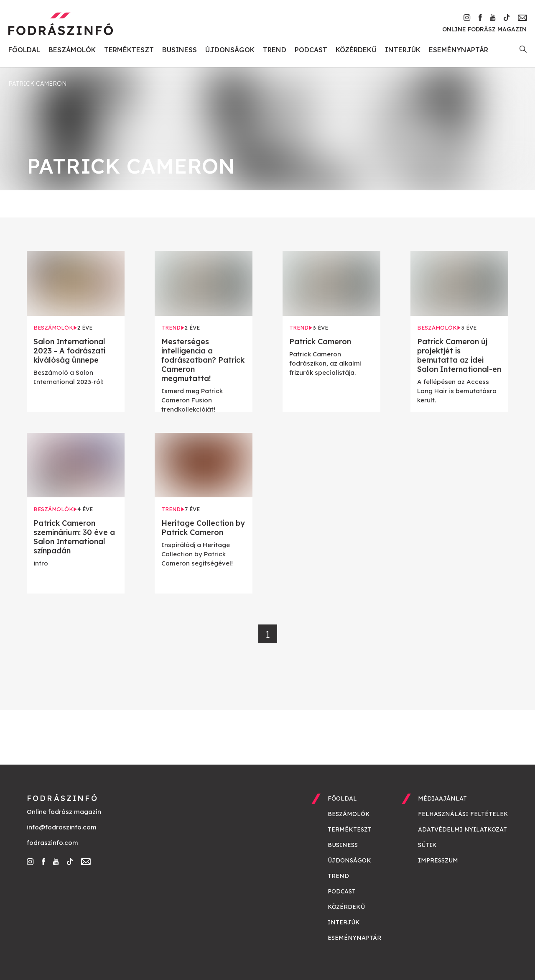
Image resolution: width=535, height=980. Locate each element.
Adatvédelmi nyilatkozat (462, 829)
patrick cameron (37, 84)
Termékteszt (129, 50)
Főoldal (24, 50)
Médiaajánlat (442, 798)
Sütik (427, 845)
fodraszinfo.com (52, 843)
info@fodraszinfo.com (62, 827)
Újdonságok (230, 50)
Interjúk (403, 50)
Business (180, 50)
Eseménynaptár (459, 50)
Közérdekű (356, 50)
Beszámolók (72, 50)
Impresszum (438, 860)
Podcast (311, 50)
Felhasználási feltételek (463, 814)
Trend (275, 50)
